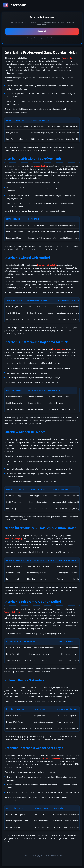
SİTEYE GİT (42, 31)
